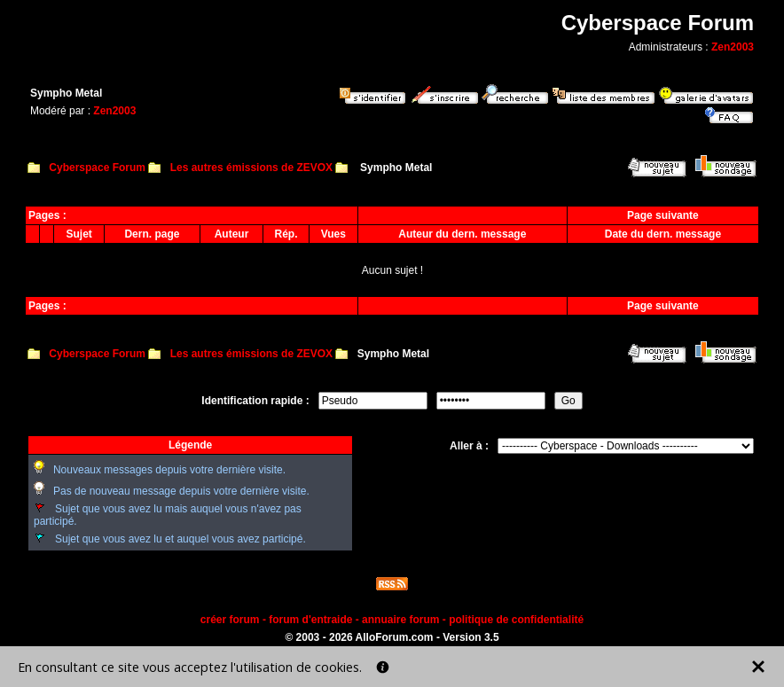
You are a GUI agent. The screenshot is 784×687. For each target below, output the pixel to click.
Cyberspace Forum (97, 168)
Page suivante (663, 215)
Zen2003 (733, 47)
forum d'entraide (310, 620)
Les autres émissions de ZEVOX (251, 168)
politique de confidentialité (516, 620)
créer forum (230, 620)
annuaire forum (400, 620)
